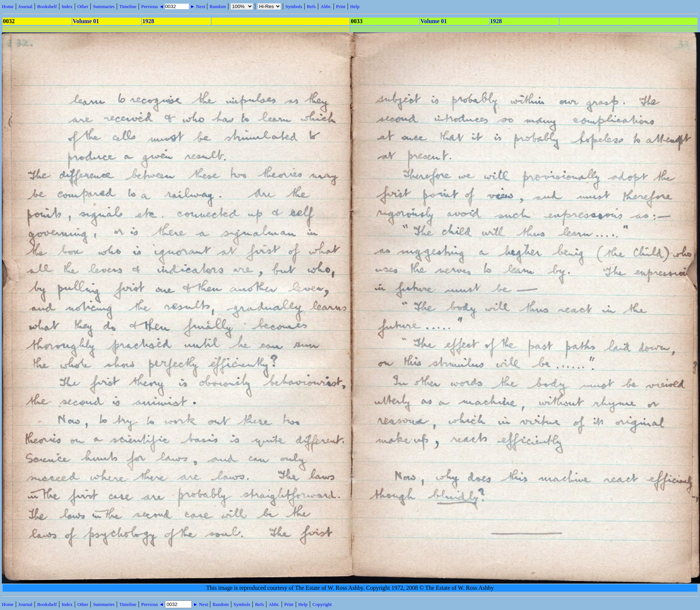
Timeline (128, 6)
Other (83, 6)
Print (341, 6)
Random (218, 6)
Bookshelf (47, 6)
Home (8, 6)
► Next (198, 6)
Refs (311, 6)
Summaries (104, 6)
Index (67, 6)
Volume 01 (86, 21)
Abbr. (326, 6)
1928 (148, 21)
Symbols (294, 6)
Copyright (322, 604)
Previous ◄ (153, 6)
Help (355, 6)
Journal (25, 6)
